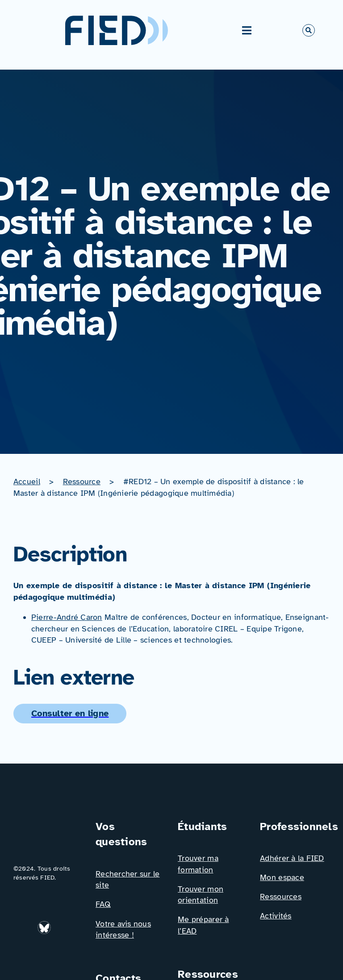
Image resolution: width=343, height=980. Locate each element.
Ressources (281, 897)
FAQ (103, 904)
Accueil (27, 482)
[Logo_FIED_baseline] (48, 822)
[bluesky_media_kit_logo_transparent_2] (45, 925)
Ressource (82, 482)
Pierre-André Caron (67, 617)
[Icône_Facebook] (65, 925)
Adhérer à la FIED (292, 858)
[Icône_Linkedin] (23, 925)
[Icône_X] (23, 953)
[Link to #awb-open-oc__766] (309, 30)
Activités (276, 916)
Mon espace (282, 877)
